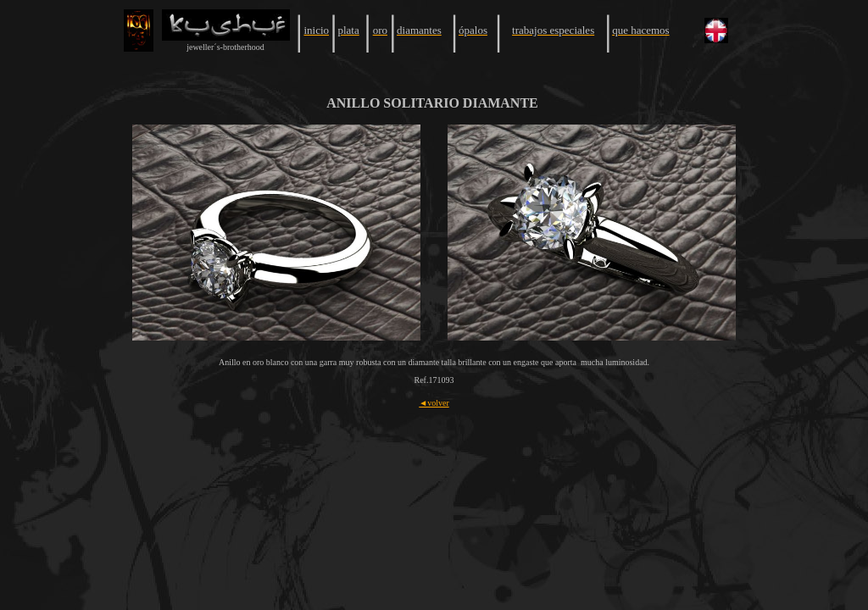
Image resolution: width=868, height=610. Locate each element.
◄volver (434, 403)
